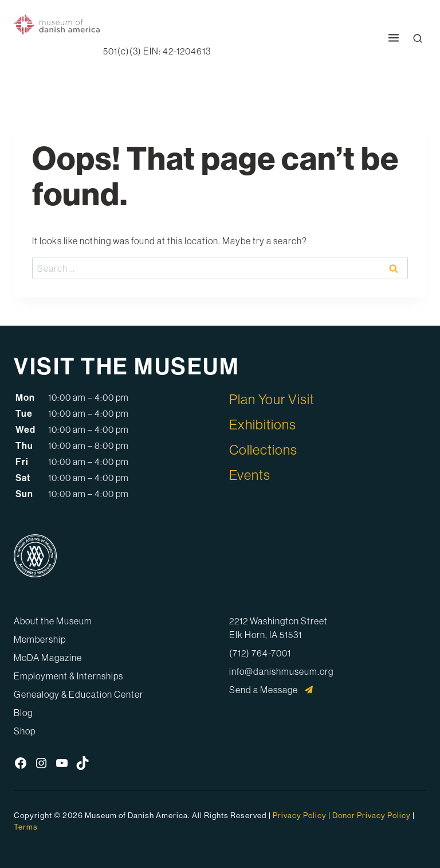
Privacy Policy (300, 815)
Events (250, 475)
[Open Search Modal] (418, 38)
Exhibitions (263, 424)
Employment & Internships (68, 676)
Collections (263, 449)
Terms (26, 827)
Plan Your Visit (272, 399)
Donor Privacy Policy (372, 815)
